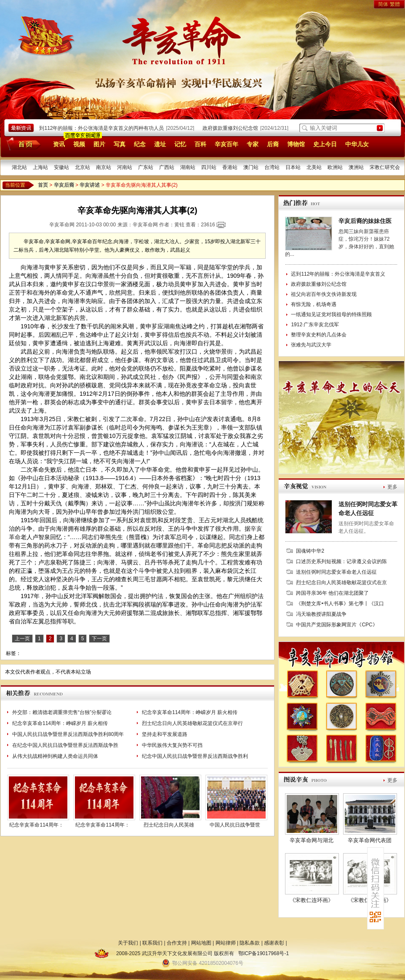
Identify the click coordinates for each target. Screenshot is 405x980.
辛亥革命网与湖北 (312, 840)
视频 (79, 144)
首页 (22, 144)
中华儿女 (357, 144)
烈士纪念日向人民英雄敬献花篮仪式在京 (341, 583)
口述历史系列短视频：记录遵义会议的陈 (341, 561)
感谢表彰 (274, 943)
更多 (392, 487)
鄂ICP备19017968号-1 (264, 953)
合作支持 (177, 943)
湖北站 (19, 167)
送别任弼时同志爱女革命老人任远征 (336, 572)
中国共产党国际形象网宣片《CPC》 (337, 625)
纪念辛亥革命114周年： (36, 825)
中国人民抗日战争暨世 (235, 825)
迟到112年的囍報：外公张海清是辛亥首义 (338, 274)
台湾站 (272, 167)
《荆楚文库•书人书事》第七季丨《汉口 (340, 604)
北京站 (83, 167)
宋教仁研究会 (385, 167)
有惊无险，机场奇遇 (314, 304)
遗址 (160, 144)
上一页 (22, 639)
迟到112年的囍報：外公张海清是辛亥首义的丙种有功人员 (101, 128)
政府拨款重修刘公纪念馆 (232, 128)
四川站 (209, 167)
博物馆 (296, 144)
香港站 (230, 167)
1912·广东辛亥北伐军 (315, 325)
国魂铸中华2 (310, 551)
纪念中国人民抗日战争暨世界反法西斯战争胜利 (195, 756)
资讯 (59, 144)
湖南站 (188, 167)
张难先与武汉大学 (311, 345)
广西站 (167, 167)
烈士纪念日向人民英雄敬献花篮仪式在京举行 (192, 723)
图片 (99, 144)
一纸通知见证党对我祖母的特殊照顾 (331, 314)
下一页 (99, 639)
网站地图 (201, 943)
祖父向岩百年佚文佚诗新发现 (324, 294)
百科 (200, 144)
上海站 (40, 167)
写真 (120, 144)
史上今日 (325, 144)
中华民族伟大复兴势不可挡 (172, 745)
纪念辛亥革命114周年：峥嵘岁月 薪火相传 (190, 712)
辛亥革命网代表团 (370, 840)
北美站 (314, 167)
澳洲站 (356, 167)
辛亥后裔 (64, 185)
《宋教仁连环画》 (312, 900)
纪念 (140, 144)
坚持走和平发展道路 (165, 734)
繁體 (395, 4)
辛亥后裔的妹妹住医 (365, 221)
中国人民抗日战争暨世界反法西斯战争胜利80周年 (68, 734)
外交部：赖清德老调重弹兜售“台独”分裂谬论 (62, 712)
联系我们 (152, 943)
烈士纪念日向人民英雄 (169, 825)
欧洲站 (335, 167)
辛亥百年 (226, 144)
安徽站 (61, 167)
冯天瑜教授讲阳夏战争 (321, 614)
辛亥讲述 (90, 185)
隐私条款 (250, 943)
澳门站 (251, 167)
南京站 (104, 167)
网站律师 (226, 943)
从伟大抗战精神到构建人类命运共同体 (55, 756)
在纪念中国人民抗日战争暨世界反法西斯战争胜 (65, 745)
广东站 (146, 167)
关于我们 (128, 943)
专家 (253, 144)
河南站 (125, 167)
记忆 (180, 144)
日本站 (293, 167)
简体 (383, 4)
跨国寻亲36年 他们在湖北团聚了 (332, 593)
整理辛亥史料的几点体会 (319, 335)
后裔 (273, 144)
